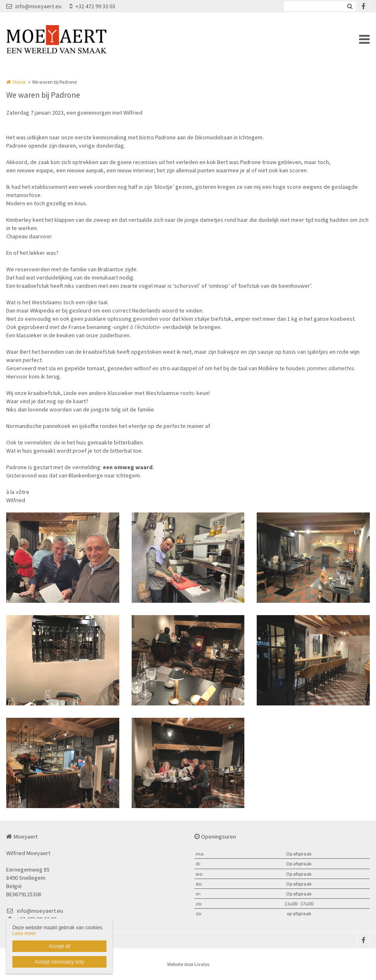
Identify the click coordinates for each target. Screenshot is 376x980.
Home (19, 82)
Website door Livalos (188, 964)
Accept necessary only (59, 962)
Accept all (59, 946)
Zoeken (350, 6)
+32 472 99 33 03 (92, 6)
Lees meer (24, 933)
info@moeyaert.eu (34, 6)
